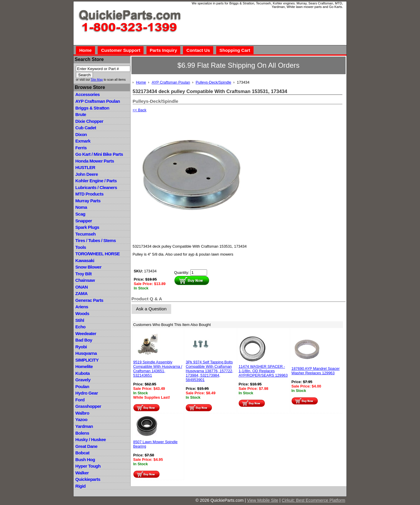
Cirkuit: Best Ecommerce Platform (314, 500)
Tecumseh (85, 234)
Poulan (82, 386)
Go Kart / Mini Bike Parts (99, 154)
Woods (82, 313)
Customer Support (121, 50)
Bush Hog (85, 460)
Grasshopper (88, 406)
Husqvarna (86, 353)
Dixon (81, 134)
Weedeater (86, 333)
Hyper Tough (88, 466)
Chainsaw (85, 280)
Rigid (80, 486)
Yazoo (81, 419)
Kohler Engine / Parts (96, 181)
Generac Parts (89, 300)
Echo (80, 327)
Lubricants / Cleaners (96, 187)
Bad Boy (84, 340)
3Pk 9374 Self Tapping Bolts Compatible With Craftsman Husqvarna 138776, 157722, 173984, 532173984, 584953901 (209, 371)
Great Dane (86, 446)
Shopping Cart (235, 50)
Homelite (84, 366)
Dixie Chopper (89, 121)
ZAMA (81, 293)
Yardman (84, 426)
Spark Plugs (87, 227)
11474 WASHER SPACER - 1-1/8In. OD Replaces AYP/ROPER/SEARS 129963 (263, 371)
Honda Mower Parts (95, 161)
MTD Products (89, 194)
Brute (81, 114)
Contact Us (198, 50)
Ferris (81, 148)
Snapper (84, 221)
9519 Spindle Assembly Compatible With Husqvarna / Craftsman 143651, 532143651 (158, 369)
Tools (81, 247)
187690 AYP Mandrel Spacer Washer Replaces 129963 (316, 371)
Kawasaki (85, 260)
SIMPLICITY (87, 360)
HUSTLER (85, 167)
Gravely (83, 380)
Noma (81, 207)
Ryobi (81, 347)
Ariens (82, 307)
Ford (80, 400)
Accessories (87, 94)
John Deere (87, 174)
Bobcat (82, 453)
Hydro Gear (87, 393)
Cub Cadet (86, 128)
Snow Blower (88, 267)
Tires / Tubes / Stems (96, 240)
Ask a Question (151, 309)
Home (85, 50)
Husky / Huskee (91, 439)
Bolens (82, 433)
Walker (82, 473)
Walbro (82, 413)
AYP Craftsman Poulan (98, 101)
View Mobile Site (263, 500)
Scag (80, 214)
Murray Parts (88, 201)
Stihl (80, 320)
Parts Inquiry (163, 50)
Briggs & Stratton (92, 108)
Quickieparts (88, 479)
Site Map (97, 80)
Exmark (83, 141)
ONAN (81, 287)
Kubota (82, 373)
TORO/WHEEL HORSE (97, 254)
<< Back (140, 110)
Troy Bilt (83, 274)
